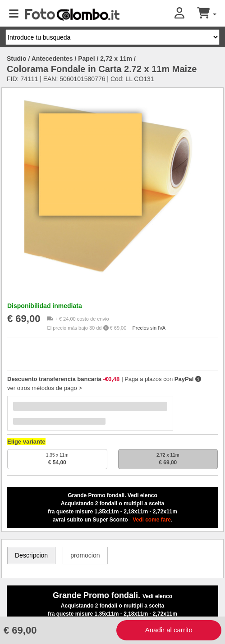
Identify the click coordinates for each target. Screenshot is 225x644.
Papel (86, 59)
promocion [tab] (85, 555)
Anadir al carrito (169, 630)
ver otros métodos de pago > (45, 388)
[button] (186, 14)
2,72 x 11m (116, 59)
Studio (17, 59)
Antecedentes (52, 59)
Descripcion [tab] (31, 555)
